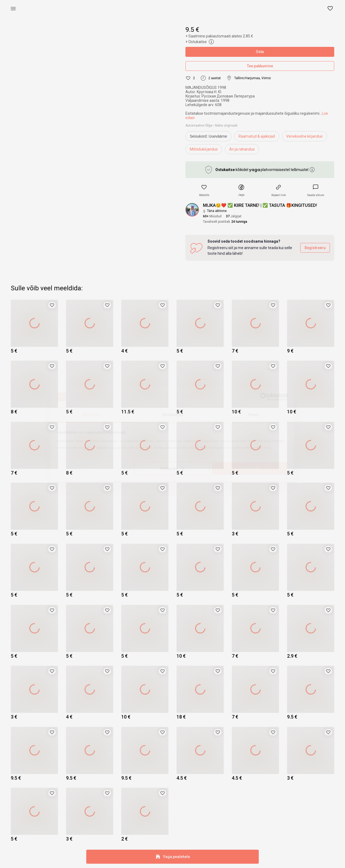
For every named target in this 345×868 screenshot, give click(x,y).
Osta (260, 52)
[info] (210, 138)
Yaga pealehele (172, 857)
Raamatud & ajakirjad (257, 136)
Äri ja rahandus (242, 149)
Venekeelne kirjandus (304, 136)
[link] (316, 191)
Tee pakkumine (260, 66)
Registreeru (315, 248)
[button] (330, 9)
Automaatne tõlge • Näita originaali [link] (211, 126)
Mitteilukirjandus (204, 149)
